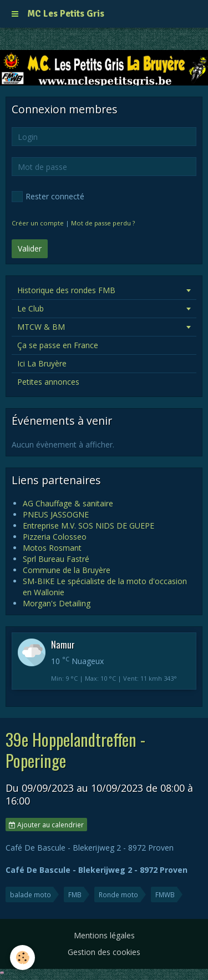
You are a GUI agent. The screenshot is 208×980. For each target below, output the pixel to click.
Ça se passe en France (58, 345)
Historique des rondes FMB (66, 290)
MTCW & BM (41, 327)
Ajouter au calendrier (46, 825)
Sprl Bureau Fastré (56, 559)
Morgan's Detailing (57, 603)
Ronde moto (118, 894)
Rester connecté (48, 197)
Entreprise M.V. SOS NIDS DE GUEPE (88, 526)
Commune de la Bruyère (67, 570)
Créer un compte (38, 223)
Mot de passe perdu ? (103, 223)
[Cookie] (22, 958)
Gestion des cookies (104, 952)
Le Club (31, 308)
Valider (30, 248)
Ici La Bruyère (42, 363)
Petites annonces (48, 382)
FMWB (165, 894)
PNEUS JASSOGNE (56, 514)
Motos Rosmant (52, 548)
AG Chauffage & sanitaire (68, 503)
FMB (75, 894)
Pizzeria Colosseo (55, 537)
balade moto (31, 894)
